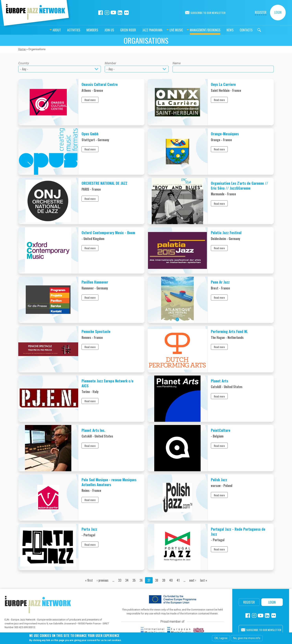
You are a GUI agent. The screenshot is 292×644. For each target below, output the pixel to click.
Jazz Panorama (143, 30)
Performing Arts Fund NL (229, 331)
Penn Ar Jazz (220, 282)
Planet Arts (219, 381)
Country (24, 63)
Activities (64, 30)
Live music (166, 30)
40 (171, 580)
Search (249, 30)
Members (82, 30)
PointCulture (221, 430)
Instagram (107, 13)
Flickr (126, 13)
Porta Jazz (89, 529)
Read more (90, 100)
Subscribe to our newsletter (208, 13)
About (47, 30)
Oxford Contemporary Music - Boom (108, 232)
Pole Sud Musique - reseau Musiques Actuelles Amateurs (109, 482)
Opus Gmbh (90, 134)
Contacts (236, 30)
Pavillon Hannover (95, 282)
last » (204, 580)
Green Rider (118, 30)
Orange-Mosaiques (225, 134)
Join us (99, 30)
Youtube (113, 13)
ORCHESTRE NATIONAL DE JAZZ (104, 183)
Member (110, 63)
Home (22, 49)
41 (178, 580)
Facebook (101, 13)
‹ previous (103, 580)
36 (141, 580)
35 (134, 580)
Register (261, 12)
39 (164, 580)
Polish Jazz (219, 480)
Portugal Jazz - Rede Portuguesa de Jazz (238, 531)
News (220, 30)
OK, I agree (221, 638)
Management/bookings (195, 30)
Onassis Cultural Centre (100, 84)
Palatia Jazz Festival (226, 232)
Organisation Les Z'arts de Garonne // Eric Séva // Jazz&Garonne (239, 185)
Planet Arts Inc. (93, 430)
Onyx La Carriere (223, 84)
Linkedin (120, 13)
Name (177, 63)
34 (127, 580)
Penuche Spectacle (96, 331)
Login (278, 12)
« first (89, 580)
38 (157, 580)
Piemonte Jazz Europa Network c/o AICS (107, 383)
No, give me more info (247, 638)
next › (193, 580)
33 (120, 580)
